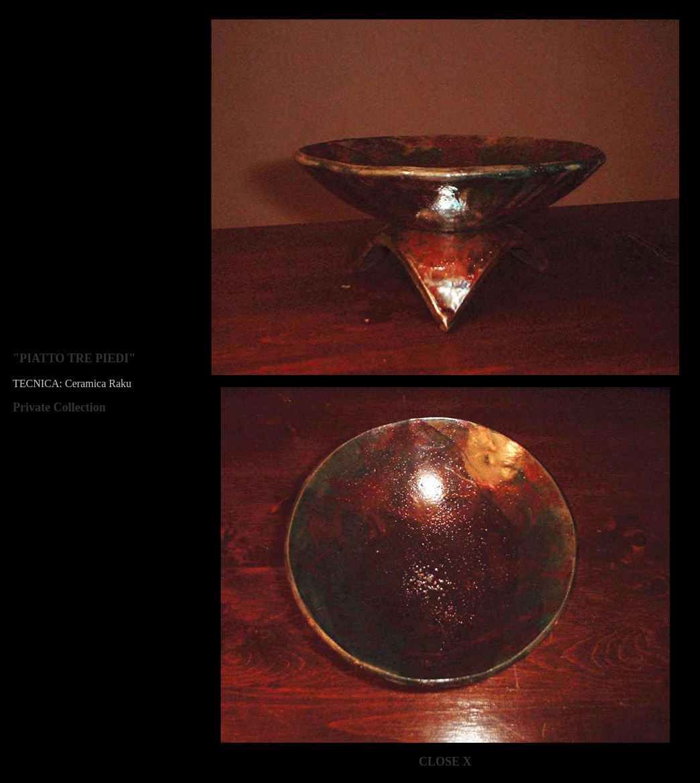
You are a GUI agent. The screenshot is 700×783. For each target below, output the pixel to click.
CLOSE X (445, 762)
